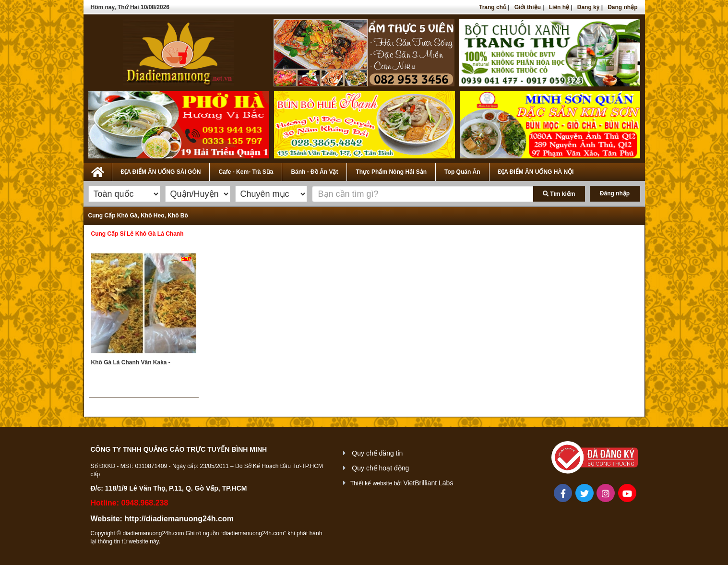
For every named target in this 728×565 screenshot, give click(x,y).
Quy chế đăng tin (377, 453)
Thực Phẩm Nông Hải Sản (391, 172)
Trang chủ (493, 7)
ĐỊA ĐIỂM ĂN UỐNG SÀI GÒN (161, 172)
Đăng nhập (622, 7)
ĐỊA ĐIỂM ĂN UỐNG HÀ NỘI (536, 172)
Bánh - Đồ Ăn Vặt (314, 172)
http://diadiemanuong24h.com (179, 519)
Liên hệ (559, 7)
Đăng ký (589, 7)
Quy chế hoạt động (380, 468)
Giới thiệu (528, 7)
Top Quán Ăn (462, 172)
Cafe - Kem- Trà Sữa (246, 172)
